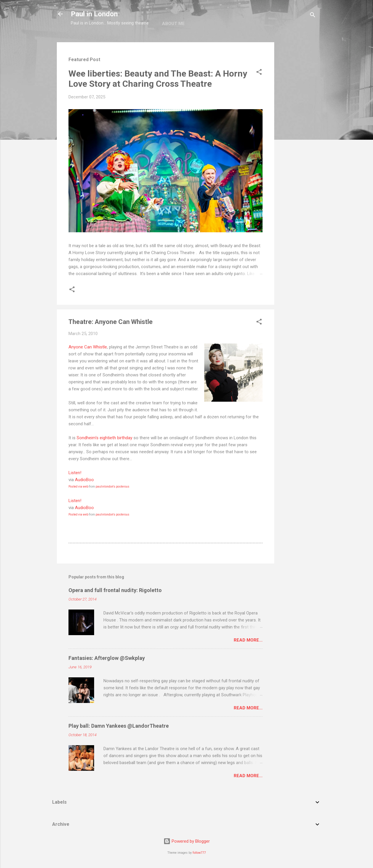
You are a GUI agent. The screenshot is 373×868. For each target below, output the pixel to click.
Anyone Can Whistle (88, 347)
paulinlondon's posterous (112, 487)
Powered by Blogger (187, 841)
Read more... (248, 640)
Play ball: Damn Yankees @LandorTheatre (119, 726)
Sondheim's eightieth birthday (104, 438)
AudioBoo (84, 480)
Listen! (75, 473)
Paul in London (94, 14)
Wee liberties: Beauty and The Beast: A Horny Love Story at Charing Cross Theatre (158, 79)
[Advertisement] (298, 130)
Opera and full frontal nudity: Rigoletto (115, 590)
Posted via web (78, 487)
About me (173, 24)
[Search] (313, 16)
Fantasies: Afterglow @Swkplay (107, 658)
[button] (259, 73)
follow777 (199, 853)
